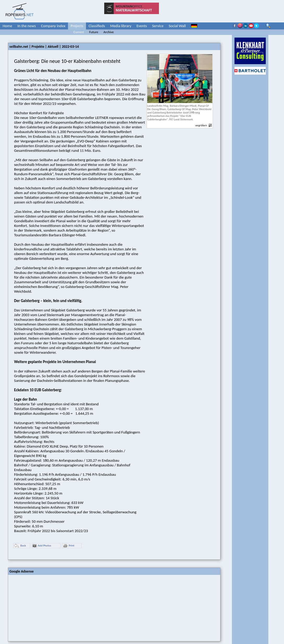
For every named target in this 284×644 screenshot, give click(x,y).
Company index (53, 26)
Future (94, 32)
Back (20, 546)
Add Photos (42, 546)
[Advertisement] (47, 607)
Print (69, 546)
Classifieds (97, 26)
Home (7, 26)
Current (79, 32)
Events (142, 26)
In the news (27, 26)
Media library (121, 26)
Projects (77, 26)
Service (158, 26)
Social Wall (177, 26)
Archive (109, 32)
